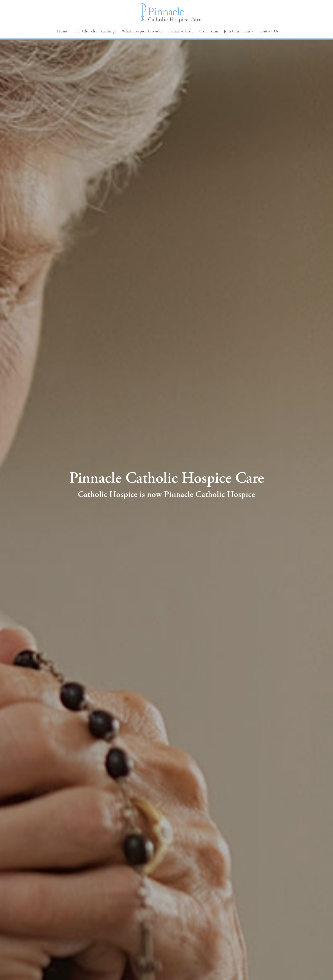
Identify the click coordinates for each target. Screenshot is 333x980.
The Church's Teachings (95, 31)
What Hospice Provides (142, 31)
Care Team (209, 31)
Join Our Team (237, 31)
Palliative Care (181, 31)
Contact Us (268, 31)
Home (63, 31)
